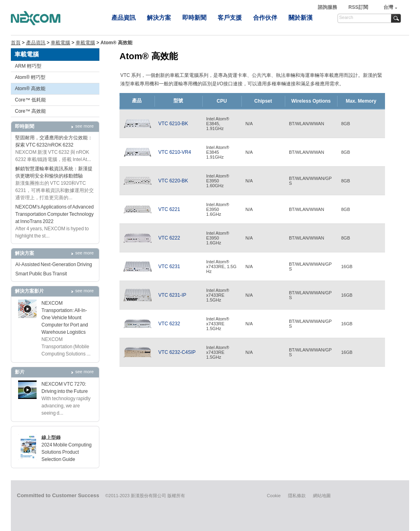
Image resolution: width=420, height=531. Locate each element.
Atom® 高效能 (30, 89)
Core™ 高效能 (30, 111)
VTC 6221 (169, 209)
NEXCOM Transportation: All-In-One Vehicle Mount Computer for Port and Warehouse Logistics (65, 318)
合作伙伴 (265, 18)
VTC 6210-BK (173, 124)
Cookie (274, 496)
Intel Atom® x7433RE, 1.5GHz (221, 267)
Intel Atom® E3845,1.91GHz (218, 124)
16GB (347, 267)
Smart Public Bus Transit (41, 274)
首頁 (16, 43)
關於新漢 (301, 18)
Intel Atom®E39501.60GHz (218, 181)
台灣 (388, 7)
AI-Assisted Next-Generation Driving (54, 264)
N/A (249, 124)
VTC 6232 (169, 324)
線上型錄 (51, 438)
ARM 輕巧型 (28, 66)
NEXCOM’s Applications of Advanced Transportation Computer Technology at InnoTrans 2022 (55, 214)
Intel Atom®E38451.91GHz (218, 152)
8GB (346, 124)
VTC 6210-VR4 (175, 152)
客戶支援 (230, 18)
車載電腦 (60, 43)
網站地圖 (322, 496)
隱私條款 (297, 496)
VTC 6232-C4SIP (177, 352)
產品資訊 (124, 18)
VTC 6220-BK (173, 181)
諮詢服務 (328, 7)
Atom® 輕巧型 (30, 77)
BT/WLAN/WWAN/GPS (310, 181)
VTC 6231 (169, 267)
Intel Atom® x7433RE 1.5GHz (218, 295)
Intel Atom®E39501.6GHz (218, 209)
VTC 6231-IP (172, 295)
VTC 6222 (169, 238)
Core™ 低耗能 (30, 100)
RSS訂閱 (358, 7)
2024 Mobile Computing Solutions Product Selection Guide (67, 452)
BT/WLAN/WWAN (307, 124)
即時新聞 (194, 18)
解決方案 (159, 18)
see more (84, 126)
